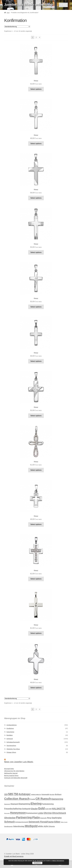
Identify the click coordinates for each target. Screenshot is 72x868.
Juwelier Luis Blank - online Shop (28, 5)
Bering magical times (11, 776)
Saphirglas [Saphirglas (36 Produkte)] (57, 818)
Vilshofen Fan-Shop (13, 749)
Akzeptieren (37, 863)
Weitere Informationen (58, 861)
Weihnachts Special (11, 773)
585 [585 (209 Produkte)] (11, 794)
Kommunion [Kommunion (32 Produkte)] (32, 813)
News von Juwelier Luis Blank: (19, 762)
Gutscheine (10, 732)
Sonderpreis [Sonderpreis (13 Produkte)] (8, 826)
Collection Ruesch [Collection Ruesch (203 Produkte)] (17, 799)
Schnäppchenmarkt (13, 742)
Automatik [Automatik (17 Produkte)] (45, 794)
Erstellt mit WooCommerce (14, 856)
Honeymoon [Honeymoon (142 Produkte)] (18, 813)
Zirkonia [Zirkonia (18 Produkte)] (52, 826)
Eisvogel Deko (9, 769)
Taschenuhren (11, 746)
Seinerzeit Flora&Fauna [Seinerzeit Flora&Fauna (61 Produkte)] (41, 822)
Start (8, 13)
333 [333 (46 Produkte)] (6, 794)
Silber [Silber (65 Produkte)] (57, 822)
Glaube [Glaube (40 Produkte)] (34, 809)
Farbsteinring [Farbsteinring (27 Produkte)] (48, 804)
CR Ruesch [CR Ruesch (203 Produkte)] (43, 799)
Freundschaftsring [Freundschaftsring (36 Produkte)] (13, 809)
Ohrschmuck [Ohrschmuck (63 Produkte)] (59, 813)
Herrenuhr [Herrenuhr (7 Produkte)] (7, 813)
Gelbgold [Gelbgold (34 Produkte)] (26, 809)
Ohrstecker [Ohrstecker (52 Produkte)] (10, 818)
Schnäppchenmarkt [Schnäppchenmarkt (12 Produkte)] (22, 822)
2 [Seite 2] (36, 37)
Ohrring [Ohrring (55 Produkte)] (48, 813)
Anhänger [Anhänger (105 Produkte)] (25, 794)
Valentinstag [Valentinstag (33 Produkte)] (19, 826)
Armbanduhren (12, 725)
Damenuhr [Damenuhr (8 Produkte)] (7, 804)
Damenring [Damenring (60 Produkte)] (57, 799)
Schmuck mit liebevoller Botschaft (16, 778)
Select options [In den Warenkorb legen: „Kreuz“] (36, 89)
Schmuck (10, 739)
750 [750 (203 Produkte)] (16, 794)
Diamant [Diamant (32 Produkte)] (14, 804)
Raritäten (10, 735)
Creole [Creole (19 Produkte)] (33, 799)
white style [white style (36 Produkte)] (43, 826)
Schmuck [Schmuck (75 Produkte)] (9, 822)
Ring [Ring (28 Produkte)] (49, 818)
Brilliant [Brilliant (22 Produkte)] (58, 794)
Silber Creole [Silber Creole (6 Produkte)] (64, 822)
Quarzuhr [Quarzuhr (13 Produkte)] (43, 818)
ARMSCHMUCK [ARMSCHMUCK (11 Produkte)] (36, 795)
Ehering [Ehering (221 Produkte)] (36, 803)
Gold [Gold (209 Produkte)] (41, 808)
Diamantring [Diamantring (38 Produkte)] (24, 804)
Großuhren (10, 728)
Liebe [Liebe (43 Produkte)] (41, 813)
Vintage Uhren (11, 752)
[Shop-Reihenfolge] (17, 27)
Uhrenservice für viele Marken (14, 771)
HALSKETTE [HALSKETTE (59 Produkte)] (59, 809)
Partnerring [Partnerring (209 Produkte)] (24, 817)
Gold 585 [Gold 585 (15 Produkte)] (48, 809)
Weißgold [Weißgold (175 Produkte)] (31, 826)
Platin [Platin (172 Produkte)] (36, 817)
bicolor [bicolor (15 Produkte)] (52, 794)
